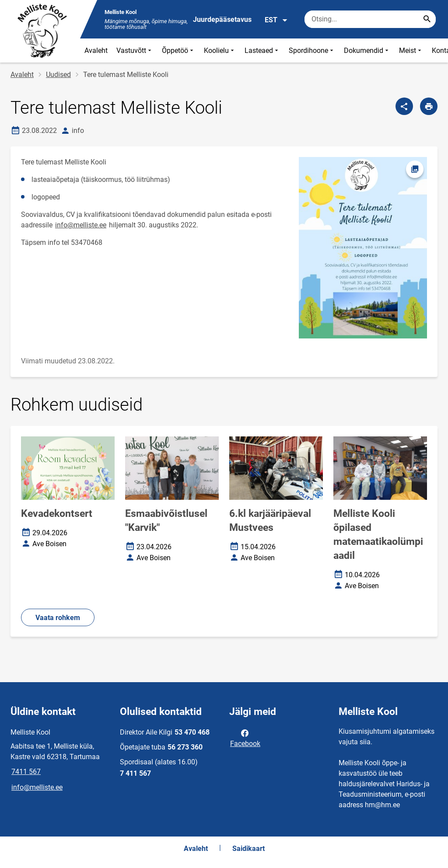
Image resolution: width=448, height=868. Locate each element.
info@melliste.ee (81, 225)
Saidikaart (248, 849)
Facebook (245, 738)
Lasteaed (262, 51)
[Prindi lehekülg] (429, 106)
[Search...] (427, 19)
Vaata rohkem (58, 618)
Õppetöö (178, 51)
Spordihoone (312, 51)
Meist (411, 51)
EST (276, 20)
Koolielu (220, 51)
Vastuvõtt (135, 51)
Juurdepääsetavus (222, 19)
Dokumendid (367, 51)
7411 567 (26, 772)
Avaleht (96, 51)
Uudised (58, 75)
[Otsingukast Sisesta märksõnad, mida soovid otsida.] (370, 19)
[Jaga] (404, 106)
